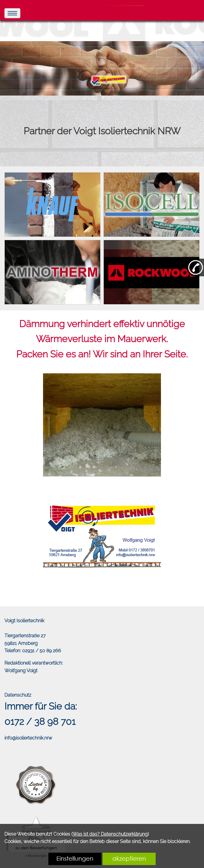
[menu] (12, 13)
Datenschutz (18, 695)
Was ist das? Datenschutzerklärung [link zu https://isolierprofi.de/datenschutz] (110, 834)
